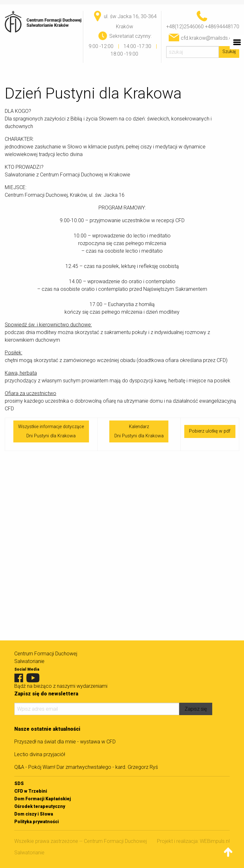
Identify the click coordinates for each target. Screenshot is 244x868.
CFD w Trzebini (31, 791)
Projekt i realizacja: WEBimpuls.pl (193, 841)
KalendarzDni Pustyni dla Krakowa (139, 431)
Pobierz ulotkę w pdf (210, 431)
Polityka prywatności (37, 822)
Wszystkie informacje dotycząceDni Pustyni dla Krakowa (51, 431)
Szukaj (229, 52)
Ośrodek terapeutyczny (40, 806)
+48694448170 (222, 27)
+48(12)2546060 (185, 27)
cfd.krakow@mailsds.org (209, 38)
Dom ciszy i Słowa (34, 814)
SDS (19, 783)
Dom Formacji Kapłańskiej (43, 799)
